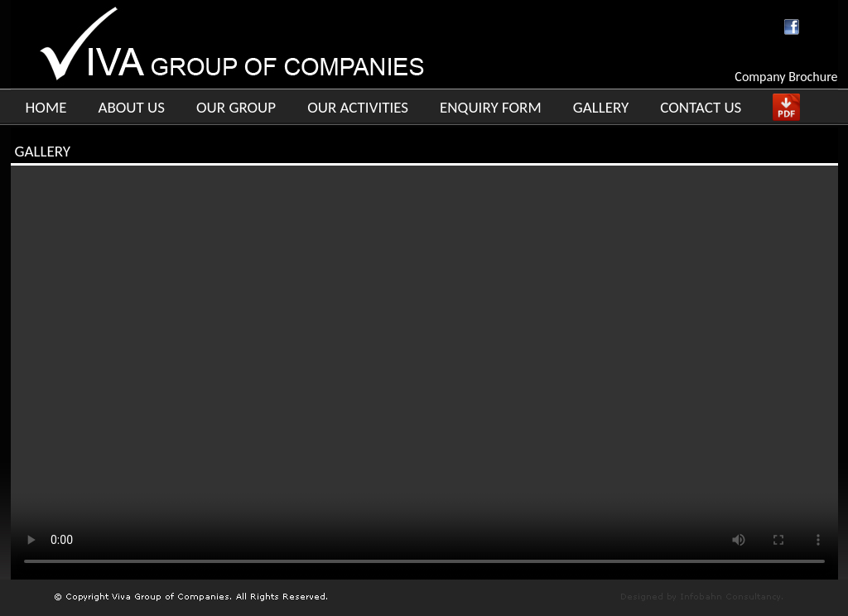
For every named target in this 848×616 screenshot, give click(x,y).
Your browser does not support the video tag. (424, 373)
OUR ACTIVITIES (358, 107)
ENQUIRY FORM (491, 107)
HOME (46, 107)
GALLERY (601, 107)
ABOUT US (131, 107)
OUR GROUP (236, 107)
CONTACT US (701, 107)
